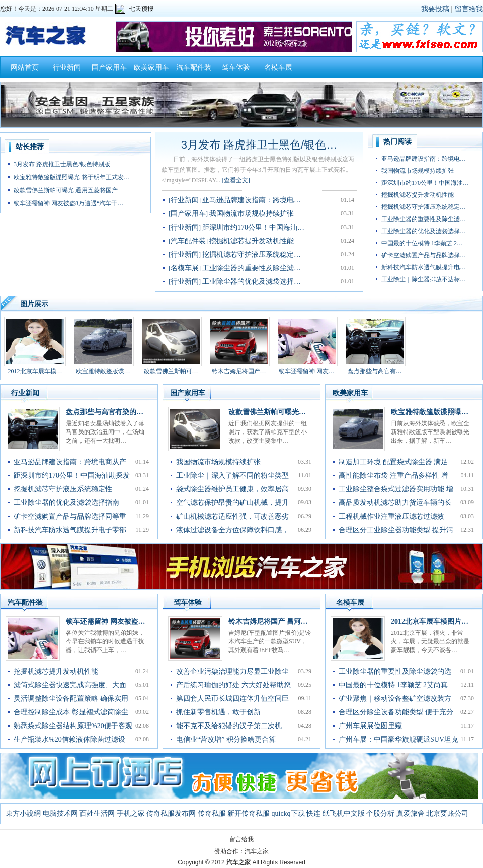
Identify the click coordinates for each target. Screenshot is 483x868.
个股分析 (380, 813)
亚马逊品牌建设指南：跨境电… (252, 200)
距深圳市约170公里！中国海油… (253, 227)
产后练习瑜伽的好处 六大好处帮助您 (233, 685)
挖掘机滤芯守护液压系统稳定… (252, 255)
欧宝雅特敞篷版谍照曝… (430, 412)
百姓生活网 (97, 813)
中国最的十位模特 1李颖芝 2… (422, 243)
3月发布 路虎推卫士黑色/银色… (259, 145)
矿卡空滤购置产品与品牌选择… (424, 255)
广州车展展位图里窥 (370, 726)
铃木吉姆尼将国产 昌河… (268, 622)
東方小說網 (23, 813)
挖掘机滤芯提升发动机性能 (252, 241)
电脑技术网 (60, 813)
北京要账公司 (447, 813)
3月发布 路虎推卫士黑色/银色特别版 (62, 164)
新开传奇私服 (249, 813)
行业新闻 (67, 68)
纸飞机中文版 (344, 813)
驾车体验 (236, 68)
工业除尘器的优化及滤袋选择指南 (66, 503)
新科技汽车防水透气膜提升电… (424, 267)
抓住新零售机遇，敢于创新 (218, 712)
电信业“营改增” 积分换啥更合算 (226, 739)
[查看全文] (236, 180)
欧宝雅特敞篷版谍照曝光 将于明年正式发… (72, 177)
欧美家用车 (151, 68)
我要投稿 (435, 9)
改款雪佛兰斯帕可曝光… (267, 412)
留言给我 (469, 9)
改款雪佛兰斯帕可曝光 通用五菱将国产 (66, 190)
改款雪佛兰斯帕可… (171, 371)
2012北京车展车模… (35, 371)
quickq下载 (288, 813)
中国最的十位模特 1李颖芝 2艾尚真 (393, 685)
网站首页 (25, 68)
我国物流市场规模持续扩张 (252, 214)
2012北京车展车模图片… (430, 622)
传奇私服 (212, 813)
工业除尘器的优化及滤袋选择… (252, 282)
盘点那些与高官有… (375, 371)
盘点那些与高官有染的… (105, 412)
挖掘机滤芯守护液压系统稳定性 (63, 489)
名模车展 (278, 68)
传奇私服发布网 (171, 813)
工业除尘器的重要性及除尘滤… (252, 268)
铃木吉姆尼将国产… (239, 371)
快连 (313, 813)
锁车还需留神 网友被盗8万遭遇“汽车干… (68, 203)
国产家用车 (109, 68)
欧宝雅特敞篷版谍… (103, 371)
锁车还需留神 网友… (307, 371)
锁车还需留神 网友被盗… (106, 622)
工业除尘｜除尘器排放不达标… (424, 279)
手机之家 (131, 813)
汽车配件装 (194, 68)
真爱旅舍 (411, 813)
